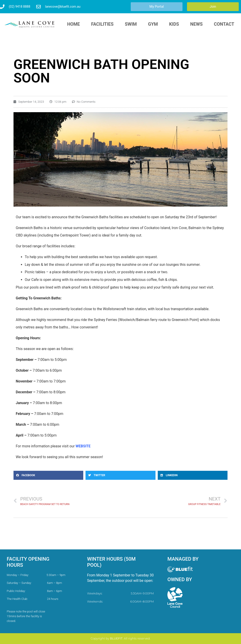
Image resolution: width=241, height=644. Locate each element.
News (196, 24)
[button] (48, 475)
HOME (73, 24)
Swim (131, 24)
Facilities (102, 24)
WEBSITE (83, 446)
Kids (174, 24)
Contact (224, 24)
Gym (153, 24)
